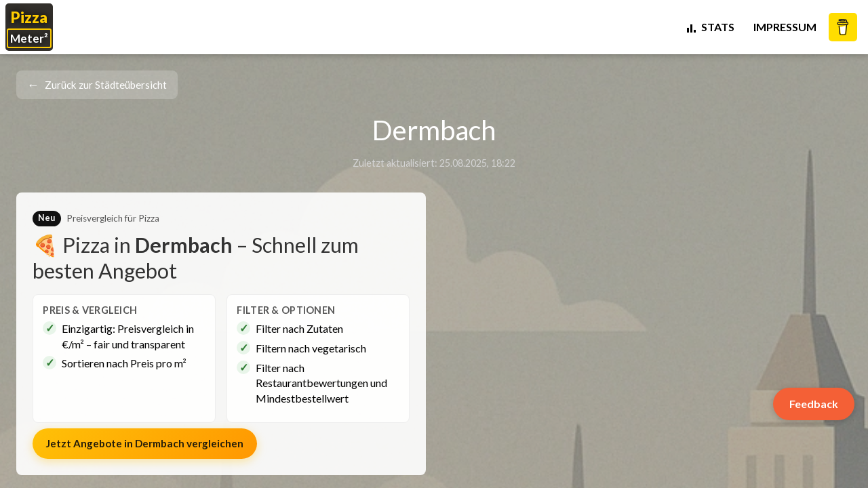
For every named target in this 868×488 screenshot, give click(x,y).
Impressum (785, 27)
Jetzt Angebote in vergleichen (145, 443)
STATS (710, 27)
